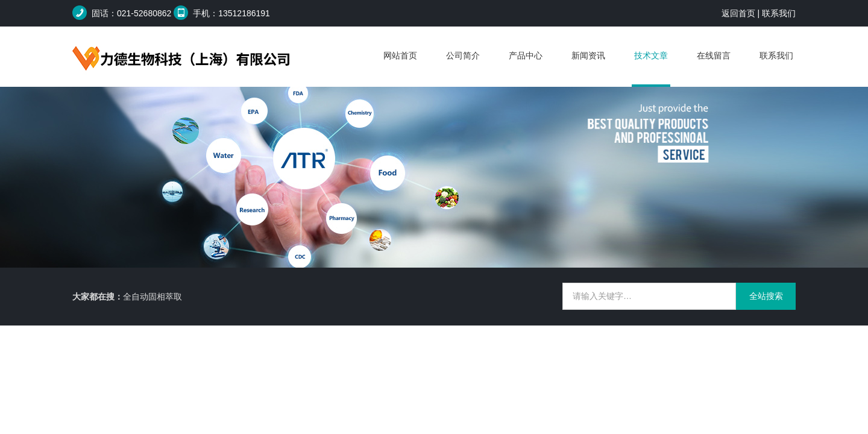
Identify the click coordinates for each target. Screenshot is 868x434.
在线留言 (714, 55)
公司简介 (463, 55)
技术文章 (651, 55)
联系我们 (779, 13)
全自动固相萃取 (153, 297)
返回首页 (738, 13)
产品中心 (526, 55)
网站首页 (400, 55)
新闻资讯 (588, 55)
